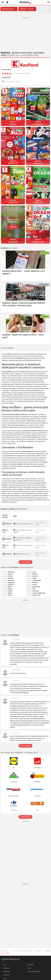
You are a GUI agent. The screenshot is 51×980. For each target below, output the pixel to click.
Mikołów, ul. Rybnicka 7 (23, 554)
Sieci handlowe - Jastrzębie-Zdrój (22, 951)
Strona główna (5, 951)
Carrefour (6, 975)
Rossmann (7, 972)
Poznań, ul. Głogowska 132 (24, 524)
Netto (29, 968)
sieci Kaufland (14, 509)
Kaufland (38, 951)
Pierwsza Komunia (8, 9)
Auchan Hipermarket (34, 972)
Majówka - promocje (27, 9)
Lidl (4, 965)
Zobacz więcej (25, 562)
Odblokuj (13, 227)
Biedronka (7, 968)
